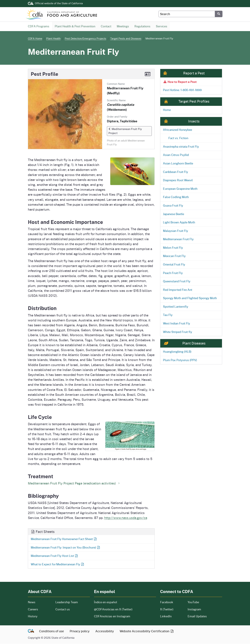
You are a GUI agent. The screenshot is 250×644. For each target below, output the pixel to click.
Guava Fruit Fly (173, 206)
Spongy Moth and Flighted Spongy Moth (190, 298)
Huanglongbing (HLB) (177, 352)
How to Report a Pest (180, 82)
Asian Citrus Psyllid (176, 155)
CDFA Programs (39, 26)
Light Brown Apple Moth (179, 222)
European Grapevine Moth (180, 189)
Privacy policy (80, 631)
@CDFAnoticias (113, 609)
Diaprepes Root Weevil (178, 180)
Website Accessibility (147, 631)
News (40, 602)
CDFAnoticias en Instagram (112, 616)
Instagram (194, 609)
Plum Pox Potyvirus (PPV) (180, 360)
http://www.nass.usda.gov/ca (126, 518)
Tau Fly (168, 315)
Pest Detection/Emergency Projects (85, 39)
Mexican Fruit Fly (174, 256)
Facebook (167, 602)
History (40, 616)
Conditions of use (51, 631)
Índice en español (106, 602)
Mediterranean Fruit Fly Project (125, 131)
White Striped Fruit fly (178, 332)
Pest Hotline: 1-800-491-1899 (182, 90)
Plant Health (53, 39)
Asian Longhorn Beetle (178, 164)
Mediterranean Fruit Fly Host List (55, 556)
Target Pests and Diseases (126, 39)
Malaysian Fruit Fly (175, 231)
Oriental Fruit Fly (174, 265)
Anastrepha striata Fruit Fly (181, 147)
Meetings (123, 26)
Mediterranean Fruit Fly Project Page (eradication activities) (74, 483)
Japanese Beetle (174, 214)
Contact (107, 26)
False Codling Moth (176, 197)
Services (162, 26)
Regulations (142, 26)
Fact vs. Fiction (178, 138)
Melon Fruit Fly (173, 248)
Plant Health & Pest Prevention (75, 26)
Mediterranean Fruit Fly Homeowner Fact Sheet (64, 539)
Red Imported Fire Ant (178, 290)
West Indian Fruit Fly (176, 324)
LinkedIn (166, 616)
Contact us (63, 609)
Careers (40, 609)
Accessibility (105, 631)
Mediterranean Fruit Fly (178, 239)
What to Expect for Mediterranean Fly (58, 564)
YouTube (193, 602)
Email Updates (197, 616)
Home (167, 110)
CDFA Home (35, 39)
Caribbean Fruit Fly (175, 172)
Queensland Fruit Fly (177, 281)
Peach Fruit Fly (173, 273)
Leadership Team (67, 602)
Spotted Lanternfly (176, 307)
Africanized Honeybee (178, 130)
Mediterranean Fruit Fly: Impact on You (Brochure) (66, 548)
